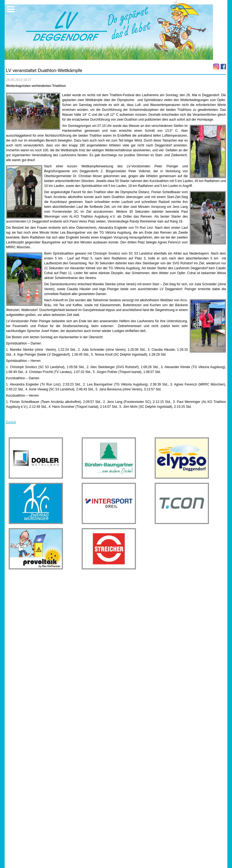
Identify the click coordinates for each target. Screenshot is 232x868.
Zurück (11, 422)
